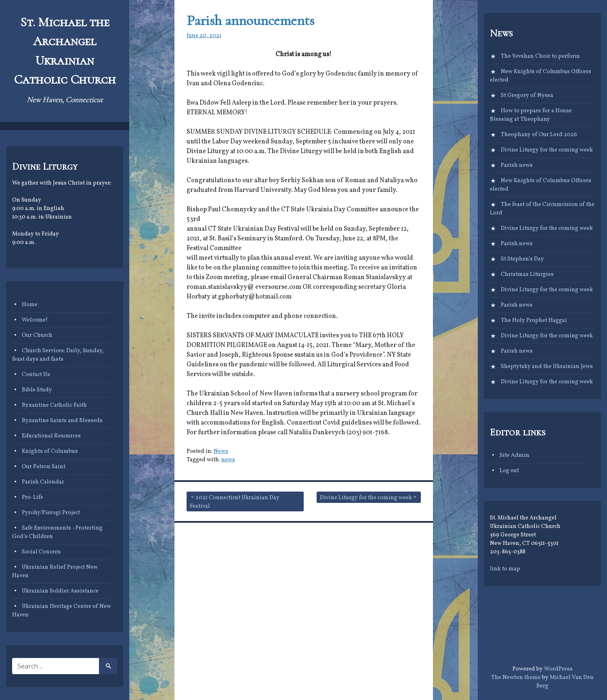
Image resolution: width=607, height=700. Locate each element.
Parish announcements (250, 20)
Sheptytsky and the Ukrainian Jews (547, 367)
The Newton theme (516, 678)
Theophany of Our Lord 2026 (539, 135)
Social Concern (41, 552)
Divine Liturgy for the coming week (366, 498)
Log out (509, 471)
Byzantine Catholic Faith (54, 405)
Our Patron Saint (44, 467)
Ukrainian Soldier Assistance (60, 591)
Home (30, 305)
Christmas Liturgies (527, 274)
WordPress (558, 669)
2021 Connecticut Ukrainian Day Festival (235, 502)
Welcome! (35, 320)
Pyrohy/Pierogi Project (51, 513)
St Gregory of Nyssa (527, 96)
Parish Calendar (43, 482)
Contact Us (36, 375)
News (221, 451)
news (228, 460)
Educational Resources (51, 436)
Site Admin (515, 455)
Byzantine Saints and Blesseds (62, 421)
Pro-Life (33, 497)
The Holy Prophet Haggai (534, 321)
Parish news (517, 165)
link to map (505, 569)
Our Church (37, 335)
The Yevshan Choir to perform (540, 56)
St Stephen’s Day (522, 259)
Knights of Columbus (50, 451)
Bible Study (37, 390)
